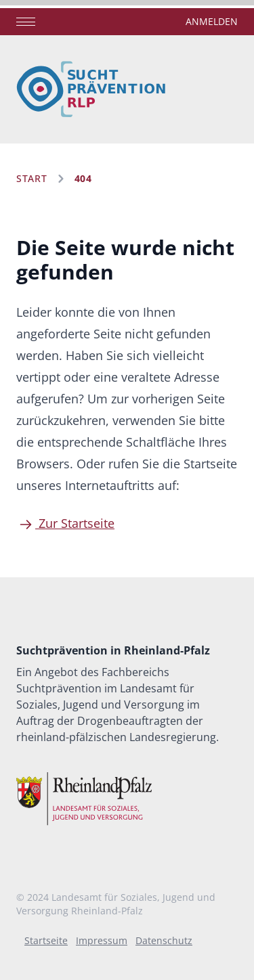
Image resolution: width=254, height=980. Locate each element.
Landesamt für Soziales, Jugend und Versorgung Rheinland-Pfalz (116, 904)
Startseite (46, 940)
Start (32, 178)
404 (83, 178)
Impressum (102, 940)
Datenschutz (164, 940)
